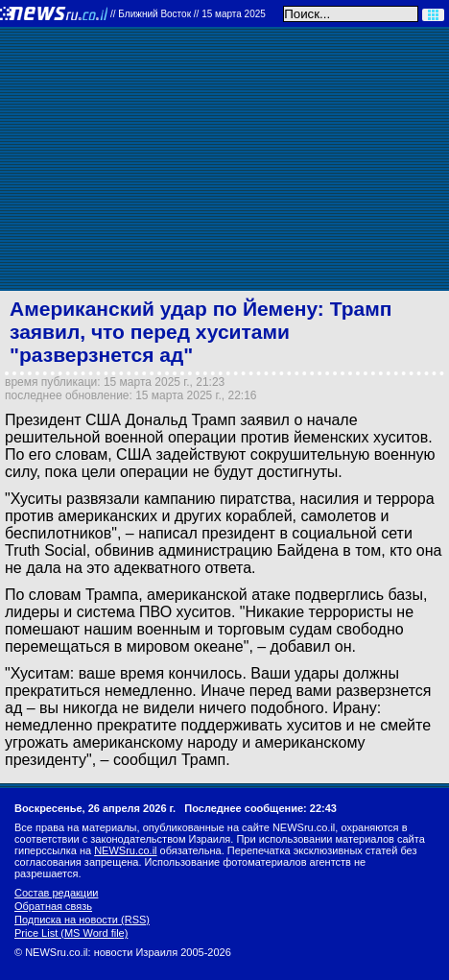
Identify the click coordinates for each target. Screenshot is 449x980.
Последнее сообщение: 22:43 (260, 808)
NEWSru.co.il (125, 850)
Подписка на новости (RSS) (82, 920)
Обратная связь (53, 906)
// (188, 14)
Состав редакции (56, 893)
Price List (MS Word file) (71, 933)
